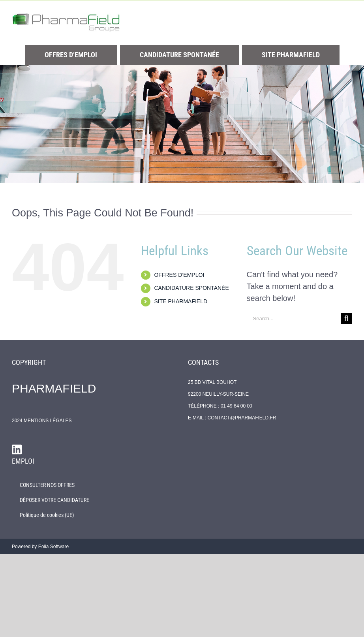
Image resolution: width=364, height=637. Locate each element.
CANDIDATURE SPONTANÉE (191, 288)
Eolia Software (53, 547)
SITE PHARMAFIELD (181, 301)
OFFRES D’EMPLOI (179, 275)
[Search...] (294, 318)
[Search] (346, 318)
